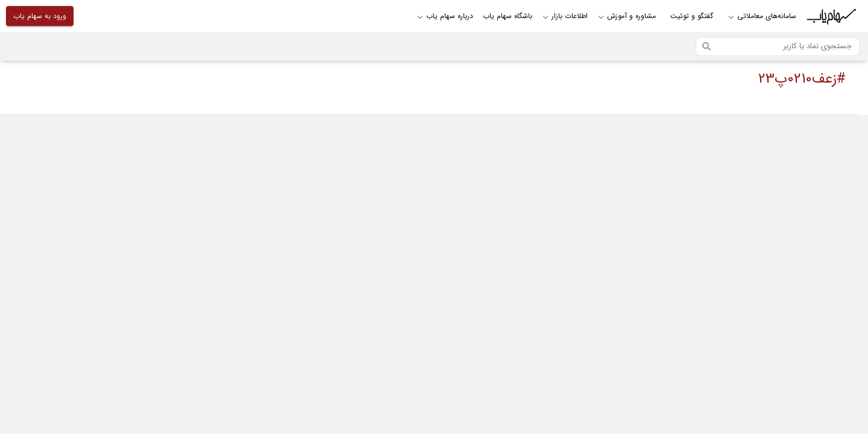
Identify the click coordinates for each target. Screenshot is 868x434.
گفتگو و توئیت (692, 16)
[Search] (778, 46)
